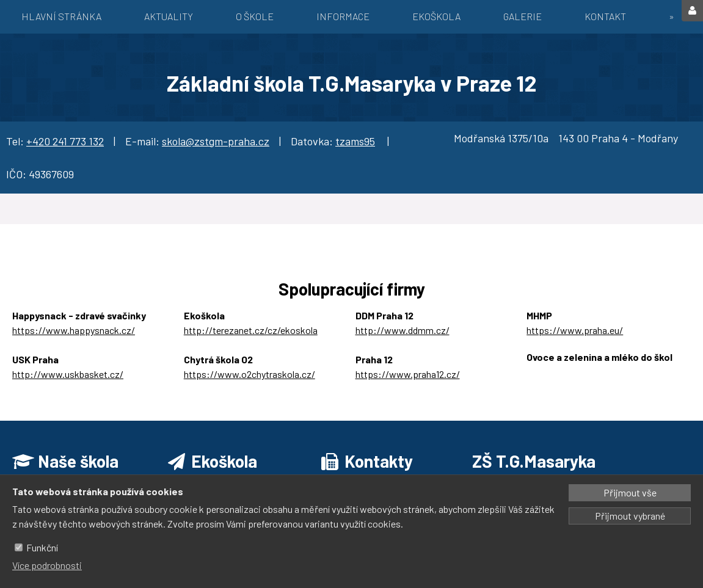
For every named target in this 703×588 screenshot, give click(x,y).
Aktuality (169, 16)
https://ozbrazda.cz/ (570, 372)
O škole (255, 16)
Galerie (523, 16)
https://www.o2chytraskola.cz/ (250, 374)
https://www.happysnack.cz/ (74, 330)
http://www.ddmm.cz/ (402, 330)
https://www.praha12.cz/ (408, 374)
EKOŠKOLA (436, 16)
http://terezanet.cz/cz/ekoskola (251, 330)
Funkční (42, 547)
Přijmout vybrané (630, 516)
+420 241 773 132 (65, 141)
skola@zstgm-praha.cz (216, 141)
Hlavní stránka (61, 16)
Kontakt (605, 16)
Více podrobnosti (47, 565)
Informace (343, 16)
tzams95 (355, 141)
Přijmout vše (630, 492)
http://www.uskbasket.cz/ (68, 374)
